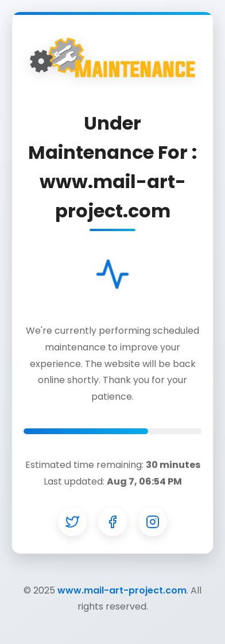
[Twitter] (72, 522)
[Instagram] (153, 522)
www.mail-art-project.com (122, 590)
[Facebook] (113, 522)
